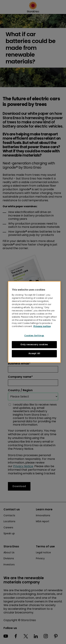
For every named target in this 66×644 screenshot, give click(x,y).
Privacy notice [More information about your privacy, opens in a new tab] (42, 326)
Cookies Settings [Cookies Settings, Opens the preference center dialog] (34, 336)
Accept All (34, 354)
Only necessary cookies (34, 345)
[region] (34, 322)
